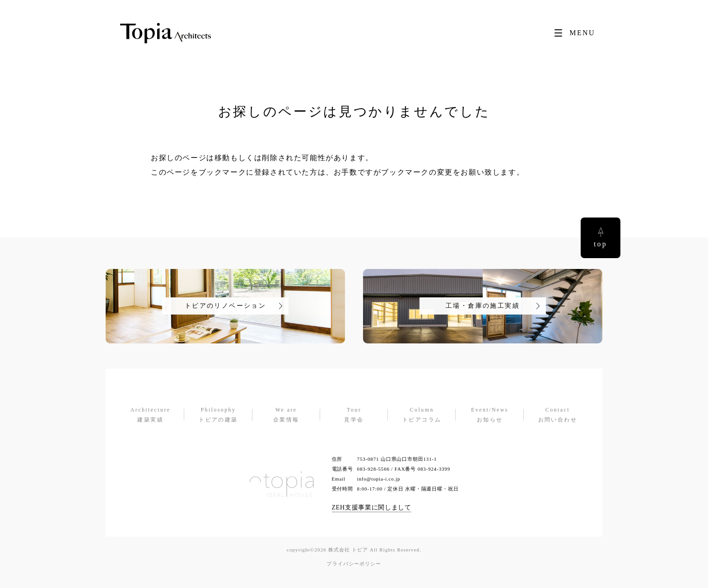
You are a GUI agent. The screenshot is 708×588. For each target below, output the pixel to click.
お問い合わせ (558, 414)
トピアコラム (422, 414)
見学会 (354, 414)
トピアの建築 (218, 414)
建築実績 (150, 414)
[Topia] (165, 33)
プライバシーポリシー (354, 564)
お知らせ (489, 414)
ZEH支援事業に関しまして (372, 507)
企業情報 (286, 414)
